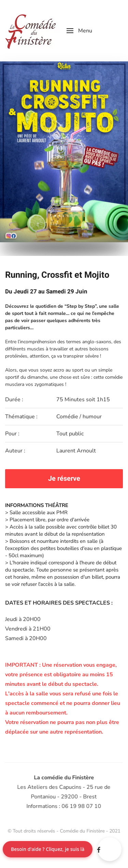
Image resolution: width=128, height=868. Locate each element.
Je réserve (64, 479)
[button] (79, 31)
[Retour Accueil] (31, 31)
